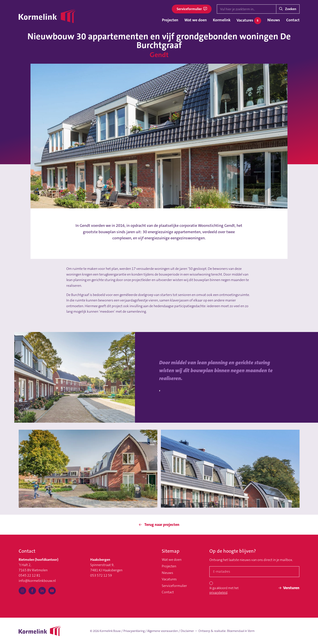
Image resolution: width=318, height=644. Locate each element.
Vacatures (249, 21)
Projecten (170, 20)
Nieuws (274, 20)
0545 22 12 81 (30, 575)
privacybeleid (218, 593)
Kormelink (222, 20)
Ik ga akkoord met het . (224, 591)
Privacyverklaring (134, 631)
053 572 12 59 (101, 575)
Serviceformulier (192, 9)
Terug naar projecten (159, 525)
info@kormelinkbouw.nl (37, 581)
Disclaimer (187, 631)
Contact (293, 20)
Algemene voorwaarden (163, 631)
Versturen (289, 588)
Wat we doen (196, 20)
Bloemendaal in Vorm (241, 631)
